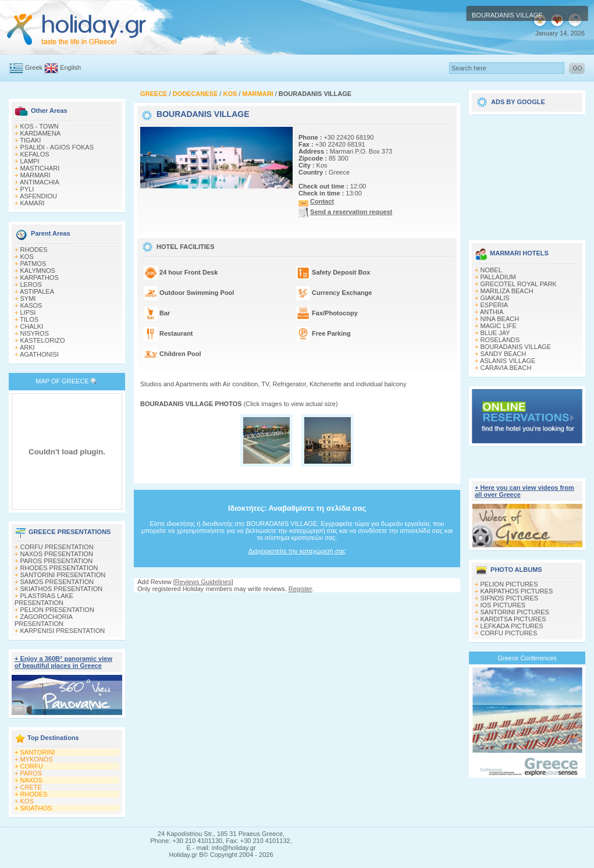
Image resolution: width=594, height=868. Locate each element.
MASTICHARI (40, 168)
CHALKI (32, 326)
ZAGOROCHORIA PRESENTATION (43, 620)
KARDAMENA (41, 133)
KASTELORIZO (43, 340)
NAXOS (32, 780)
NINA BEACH (500, 319)
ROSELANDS (500, 340)
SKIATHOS (36, 808)
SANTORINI (38, 752)
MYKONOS (37, 759)
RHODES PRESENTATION (59, 568)
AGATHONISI (39, 354)
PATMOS (33, 264)
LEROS (31, 284)
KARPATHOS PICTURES (517, 591)
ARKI (27, 347)
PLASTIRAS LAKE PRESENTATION (44, 599)
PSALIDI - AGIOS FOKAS (57, 147)
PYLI (27, 189)
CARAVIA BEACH (506, 368)
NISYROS (35, 333)
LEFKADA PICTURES (512, 626)
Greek (34, 67)
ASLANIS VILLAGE (508, 361)
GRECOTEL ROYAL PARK (519, 284)
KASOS (31, 305)
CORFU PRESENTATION (57, 547)
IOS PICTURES (503, 605)
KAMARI (33, 203)
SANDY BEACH (504, 354)
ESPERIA (495, 305)
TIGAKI (30, 140)
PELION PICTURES (509, 584)
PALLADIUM (499, 277)
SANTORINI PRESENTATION (63, 575)
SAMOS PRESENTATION (57, 582)
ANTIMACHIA (40, 182)
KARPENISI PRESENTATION (63, 631)
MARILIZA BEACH (507, 291)
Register (300, 589)
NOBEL (491, 270)
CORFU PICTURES (509, 633)
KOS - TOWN (40, 126)
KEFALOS (35, 154)
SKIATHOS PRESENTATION (62, 589)
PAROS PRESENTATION (57, 561)
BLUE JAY (495, 333)
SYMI (28, 298)
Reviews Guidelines (203, 582)
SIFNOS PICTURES (510, 598)
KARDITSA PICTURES (513, 619)
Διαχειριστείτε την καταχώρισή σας (297, 551)
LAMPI (30, 161)
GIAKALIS (495, 298)
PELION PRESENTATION (57, 610)
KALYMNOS (38, 271)
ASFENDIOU (38, 196)
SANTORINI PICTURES (515, 612)
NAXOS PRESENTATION (57, 554)
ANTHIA (492, 312)
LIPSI (28, 312)
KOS (27, 257)
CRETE (31, 787)
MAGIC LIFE (499, 326)
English (70, 67)
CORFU (32, 766)
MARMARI (35, 175)
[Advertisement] (527, 173)
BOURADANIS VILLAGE (516, 347)
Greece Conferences (527, 658)
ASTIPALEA (37, 291)
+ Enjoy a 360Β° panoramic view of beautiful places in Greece (63, 662)
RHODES (34, 250)
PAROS (31, 773)
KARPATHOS (40, 278)
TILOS (29, 319)
